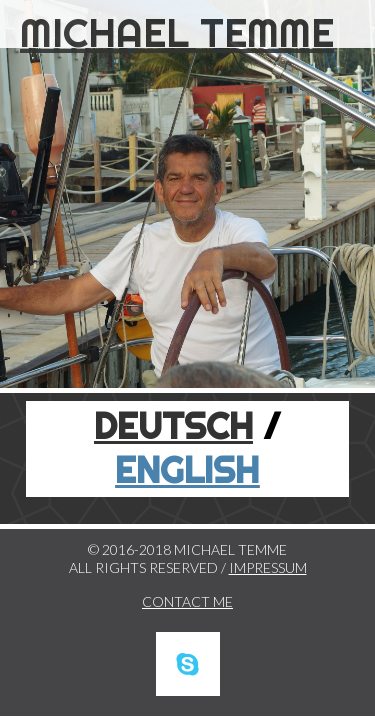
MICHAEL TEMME (177, 32)
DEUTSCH (173, 426)
